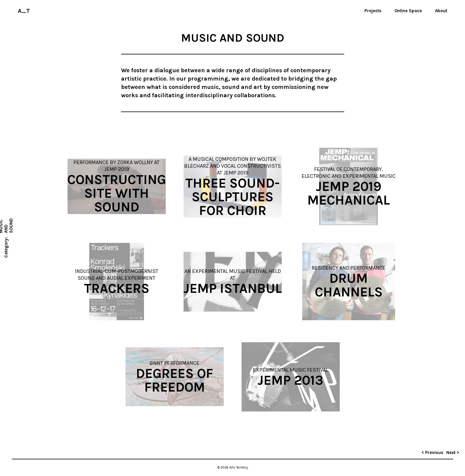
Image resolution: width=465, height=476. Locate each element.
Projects (373, 11)
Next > (453, 453)
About (441, 11)
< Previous (432, 453)
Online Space (408, 11)
